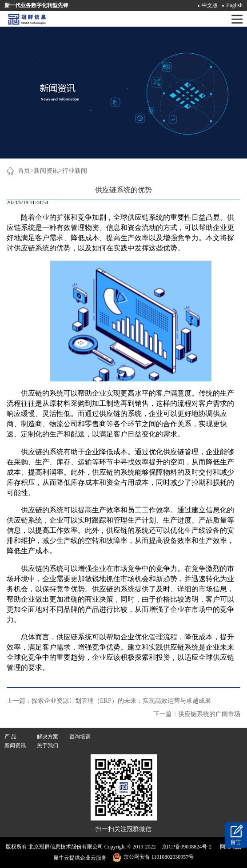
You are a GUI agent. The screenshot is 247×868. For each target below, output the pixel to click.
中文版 (210, 5)
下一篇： (197, 714)
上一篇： (109, 701)
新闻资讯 (46, 171)
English (234, 5)
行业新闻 (75, 171)
